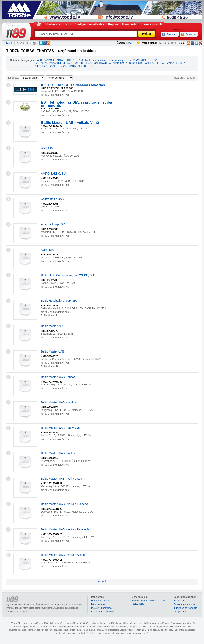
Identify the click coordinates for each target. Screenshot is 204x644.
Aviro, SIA (47, 250)
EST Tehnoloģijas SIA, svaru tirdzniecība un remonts (76, 104)
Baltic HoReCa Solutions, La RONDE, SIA (68, 275)
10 (8, 301)
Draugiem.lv (49, 43)
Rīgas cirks (180, 601)
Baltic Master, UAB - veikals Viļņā (70, 123)
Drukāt (9, 43)
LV (8, 26)
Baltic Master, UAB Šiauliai (58, 453)
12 (8, 351)
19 (8, 529)
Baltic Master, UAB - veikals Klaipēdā (64, 504)
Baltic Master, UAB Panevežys (60, 428)
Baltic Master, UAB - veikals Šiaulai (63, 555)
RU (14, 26)
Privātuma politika (101, 601)
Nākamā (102, 581)
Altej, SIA (47, 148)
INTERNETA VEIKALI (78, 60)
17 (8, 479)
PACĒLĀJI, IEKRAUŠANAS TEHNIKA (165, 63)
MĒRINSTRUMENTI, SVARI (145, 60)
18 (8, 504)
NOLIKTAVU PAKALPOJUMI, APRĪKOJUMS (118, 63)
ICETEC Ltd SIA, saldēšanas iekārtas (73, 85)
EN (19, 26)
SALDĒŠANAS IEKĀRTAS (50, 60)
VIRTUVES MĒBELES (80, 66)
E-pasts (37, 43)
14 (8, 402)
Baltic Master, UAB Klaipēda (59, 402)
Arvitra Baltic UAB (52, 199)
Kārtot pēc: (13, 78)
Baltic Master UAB (53, 351)
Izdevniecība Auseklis (185, 608)
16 (8, 453)
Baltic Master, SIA (52, 326)
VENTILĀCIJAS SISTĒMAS (51, 66)
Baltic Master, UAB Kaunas (58, 377)
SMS (34, 43)
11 (8, 326)
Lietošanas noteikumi (103, 612)
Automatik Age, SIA (53, 224)
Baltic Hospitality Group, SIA (59, 301)
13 (8, 377)
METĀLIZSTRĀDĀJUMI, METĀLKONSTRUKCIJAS (64, 63)
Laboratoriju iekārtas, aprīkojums (110, 60)
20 (8, 555)
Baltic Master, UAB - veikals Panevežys (66, 529)
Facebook (45, 43)
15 (8, 428)
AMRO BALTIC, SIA (54, 174)
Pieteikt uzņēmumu (102, 608)
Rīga (129, 43)
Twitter (41, 43)
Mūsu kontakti (99, 604)
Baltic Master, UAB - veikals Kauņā (63, 479)
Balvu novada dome (184, 604)
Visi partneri (180, 612)
